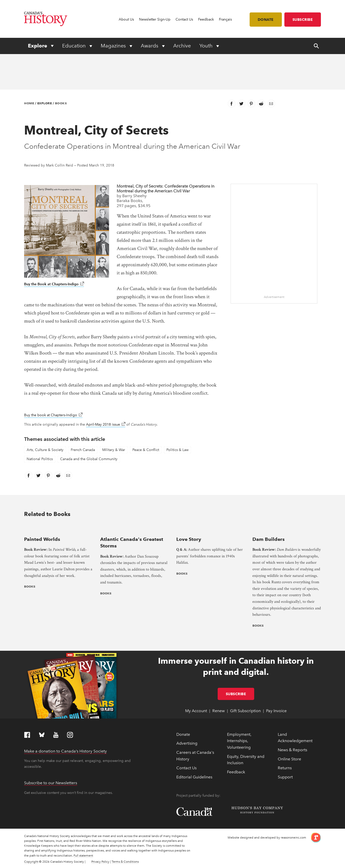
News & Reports (292, 750)
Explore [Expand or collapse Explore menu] (38, 46)
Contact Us (184, 19)
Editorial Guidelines (194, 777)
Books (61, 103)
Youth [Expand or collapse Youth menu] (207, 46)
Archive (182, 46)
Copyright (31, 862)
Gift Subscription (245, 711)
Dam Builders (269, 539)
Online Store (289, 759)
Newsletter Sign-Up (155, 19)
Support (285, 777)
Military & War (114, 450)
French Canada (83, 450)
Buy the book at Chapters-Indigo (53, 415)
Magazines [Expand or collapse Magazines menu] (114, 46)
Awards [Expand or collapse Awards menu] (150, 46)
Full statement (83, 856)
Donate (266, 20)
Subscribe (303, 20)
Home (29, 103)
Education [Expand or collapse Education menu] (75, 46)
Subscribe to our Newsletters (51, 783)
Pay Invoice (276, 711)
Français (225, 19)
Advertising (187, 743)
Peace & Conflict (146, 450)
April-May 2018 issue (106, 424)
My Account (196, 711)
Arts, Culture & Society (45, 450)
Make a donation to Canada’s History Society (65, 751)
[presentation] (58, 529)
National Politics (40, 459)
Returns (285, 768)
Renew (219, 711)
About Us (126, 19)
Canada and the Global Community (89, 459)
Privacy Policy (100, 862)
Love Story (189, 539)
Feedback (206, 19)
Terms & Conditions (125, 862)
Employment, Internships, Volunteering (239, 741)
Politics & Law (177, 450)
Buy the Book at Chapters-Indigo (54, 284)
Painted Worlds (42, 539)
